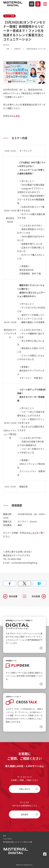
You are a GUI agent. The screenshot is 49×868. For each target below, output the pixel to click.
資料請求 (38, 4)
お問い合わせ (32, 4)
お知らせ (18, 49)
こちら (33, 533)
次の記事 (36, 596)
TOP (8, 49)
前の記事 (13, 596)
